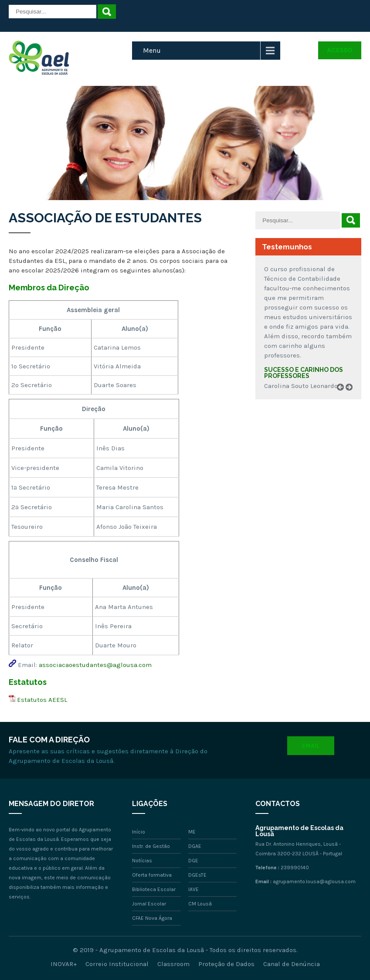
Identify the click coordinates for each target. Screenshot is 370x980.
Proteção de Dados (226, 964)
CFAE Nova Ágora (152, 918)
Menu (152, 50)
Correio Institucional (117, 964)
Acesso (340, 50)
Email (311, 746)
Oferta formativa (152, 875)
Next (352, 397)
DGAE (195, 846)
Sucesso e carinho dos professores (304, 373)
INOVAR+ (64, 964)
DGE (193, 861)
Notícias (142, 861)
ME (192, 832)
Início (139, 832)
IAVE (193, 889)
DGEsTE (197, 875)
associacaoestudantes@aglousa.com (95, 665)
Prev (343, 397)
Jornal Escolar (149, 904)
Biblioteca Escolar (154, 889)
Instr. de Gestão (151, 846)
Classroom (173, 964)
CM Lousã (200, 904)
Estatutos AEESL (42, 700)
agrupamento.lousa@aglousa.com (314, 881)
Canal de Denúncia (292, 964)
